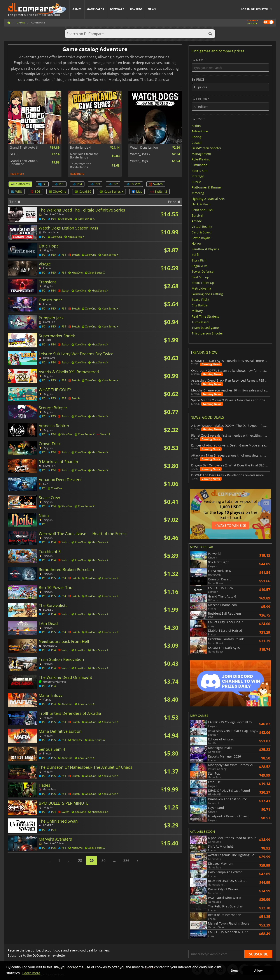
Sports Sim (199, 170)
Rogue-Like (200, 266)
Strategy (198, 176)
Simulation (199, 165)
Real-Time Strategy (205, 316)
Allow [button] (258, 971)
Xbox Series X (111, 191)
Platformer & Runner (207, 187)
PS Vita (133, 184)
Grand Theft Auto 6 (24, 148)
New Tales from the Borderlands (84, 156)
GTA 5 (14, 154)
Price (174, 202)
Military (197, 311)
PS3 (95, 184)
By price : (230, 84)
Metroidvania (201, 288)
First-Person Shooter (206, 148)
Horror (196, 243)
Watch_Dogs (139, 161)
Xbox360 (83, 191)
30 (103, 861)
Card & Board (201, 232)
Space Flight (200, 300)
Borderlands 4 (80, 148)
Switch (156, 184)
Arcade (197, 221)
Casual (197, 142)
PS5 (59, 184)
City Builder (200, 305)
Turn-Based (200, 322)
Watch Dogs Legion (144, 148)
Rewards (136, 9)
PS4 (77, 184)
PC (42, 184)
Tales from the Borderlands (81, 166)
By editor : (230, 104)
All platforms (20, 184)
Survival (197, 215)
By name (230, 65)
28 (80, 861)
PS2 (113, 184)
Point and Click (202, 210)
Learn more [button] (31, 973)
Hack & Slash (201, 204)
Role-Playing (201, 159)
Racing (197, 137)
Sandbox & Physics (205, 249)
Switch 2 (159, 191)
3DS (35, 191)
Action (196, 125)
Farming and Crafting (207, 294)
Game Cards (96, 9)
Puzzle (196, 182)
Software (117, 9)
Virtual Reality (202, 227)
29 (92, 861)
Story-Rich (199, 260)
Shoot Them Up (203, 283)
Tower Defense (203, 271)
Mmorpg (198, 193)
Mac (137, 191)
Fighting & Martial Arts (208, 198)
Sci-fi (195, 255)
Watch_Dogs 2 (140, 154)
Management (201, 154)
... (69, 861)
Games (77, 9)
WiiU (17, 191)
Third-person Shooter (207, 333)
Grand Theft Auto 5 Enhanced (24, 163)
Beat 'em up (200, 277)
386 (126, 861)
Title (15, 202)
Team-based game (205, 328)
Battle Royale (201, 238)
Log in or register (254, 9)
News (152, 9)
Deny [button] (235, 971)
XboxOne (58, 191)
